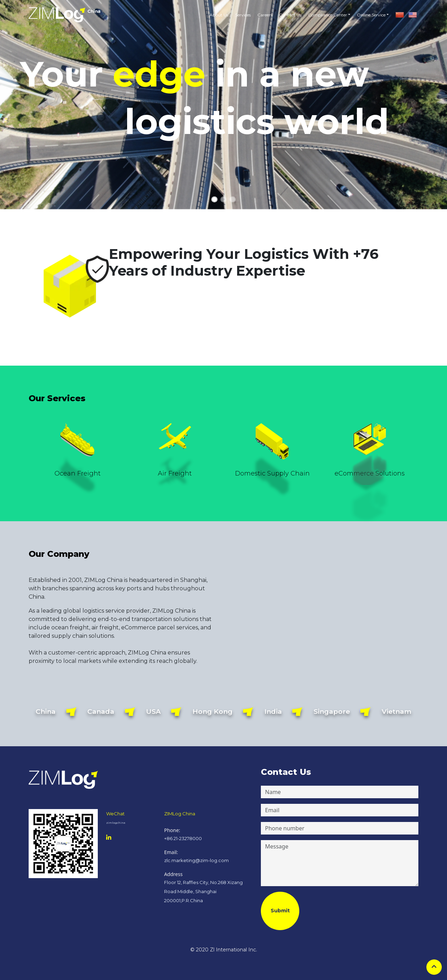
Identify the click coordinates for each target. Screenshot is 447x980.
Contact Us (290, 15)
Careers (265, 15)
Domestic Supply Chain (272, 473)
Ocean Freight (78, 473)
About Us (219, 15)
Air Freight (175, 473)
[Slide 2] (223, 199)
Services (243, 15)
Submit (280, 911)
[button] (327, 15)
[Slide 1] (214, 199)
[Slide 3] (233, 199)
